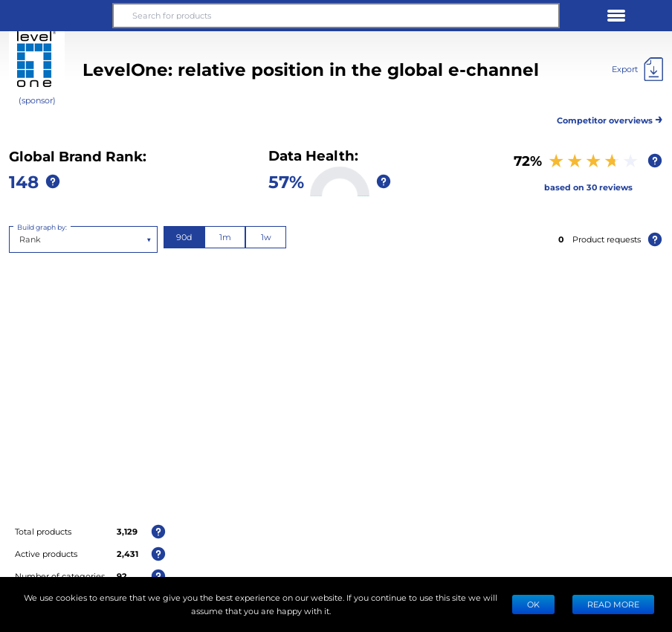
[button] (56, 16)
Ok (533, 604)
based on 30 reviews (588, 187)
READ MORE (613, 604)
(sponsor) (37, 100)
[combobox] (20, 239)
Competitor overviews (610, 118)
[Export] (637, 69)
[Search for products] (336, 16)
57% (286, 181)
